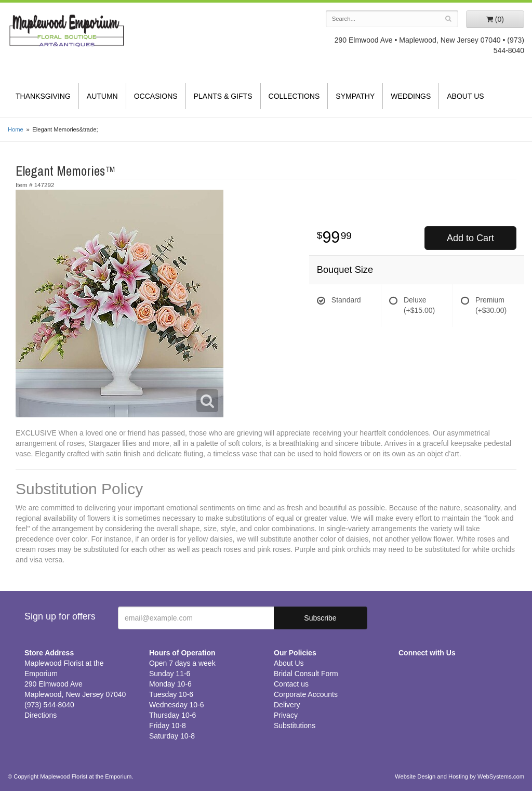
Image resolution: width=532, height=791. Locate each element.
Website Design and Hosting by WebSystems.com (460, 776)
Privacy (286, 715)
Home (16, 129)
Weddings (411, 96)
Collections (294, 96)
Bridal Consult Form (306, 674)
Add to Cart (470, 238)
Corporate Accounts (306, 694)
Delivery (287, 705)
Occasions (156, 96)
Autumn (102, 96)
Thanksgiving (43, 96)
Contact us (291, 684)
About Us (465, 96)
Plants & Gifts (223, 96)
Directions (41, 715)
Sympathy (355, 96)
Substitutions (295, 726)
